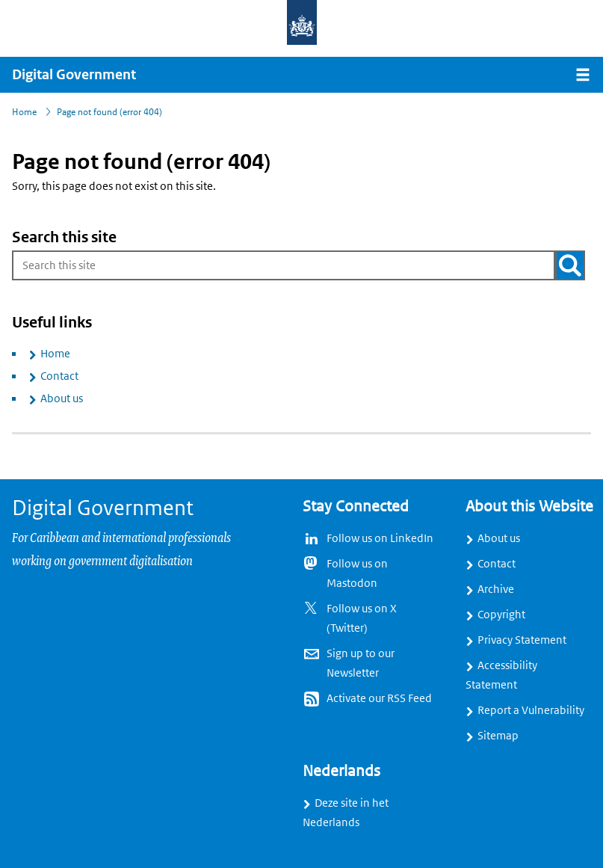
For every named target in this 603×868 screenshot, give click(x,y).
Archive (496, 589)
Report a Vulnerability (531, 710)
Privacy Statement (522, 640)
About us (62, 398)
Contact (59, 376)
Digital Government (74, 75)
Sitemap (498, 736)
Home (55, 354)
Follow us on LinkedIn (380, 538)
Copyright (501, 615)
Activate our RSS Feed (379, 698)
